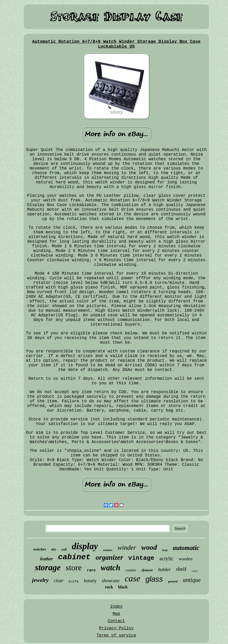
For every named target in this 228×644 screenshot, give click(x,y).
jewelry (40, 580)
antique (192, 580)
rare (91, 570)
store (74, 567)
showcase (111, 581)
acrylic (166, 558)
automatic (186, 548)
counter (131, 570)
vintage (141, 558)
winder (127, 548)
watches (40, 549)
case (132, 578)
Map (116, 614)
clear (59, 581)
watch (111, 568)
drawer (147, 570)
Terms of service (116, 635)
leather (47, 559)
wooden (186, 559)
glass (154, 579)
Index (116, 607)
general (173, 581)
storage (48, 567)
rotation (108, 550)
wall (64, 549)
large (165, 550)
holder (165, 569)
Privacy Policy (116, 628)
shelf (181, 569)
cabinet (74, 557)
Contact (116, 621)
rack (109, 587)
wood (149, 547)
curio (195, 571)
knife (74, 582)
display (85, 546)
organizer (109, 557)
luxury (90, 581)
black (123, 587)
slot (54, 549)
